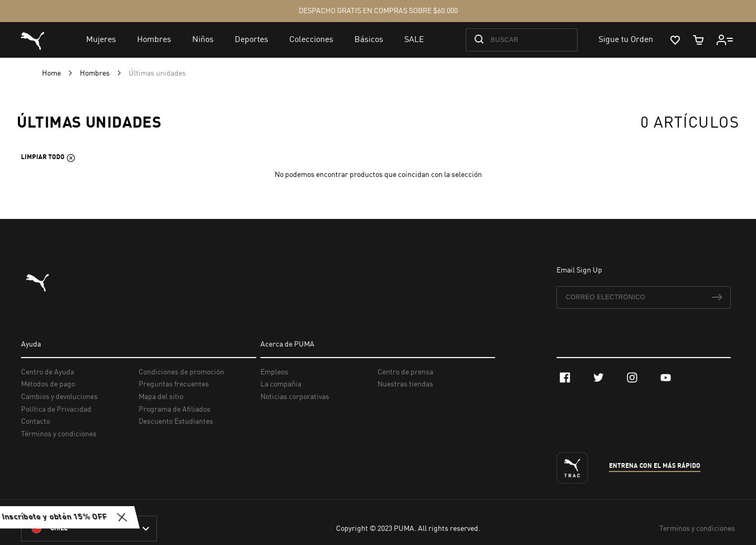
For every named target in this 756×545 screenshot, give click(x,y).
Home (52, 74)
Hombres (96, 74)
